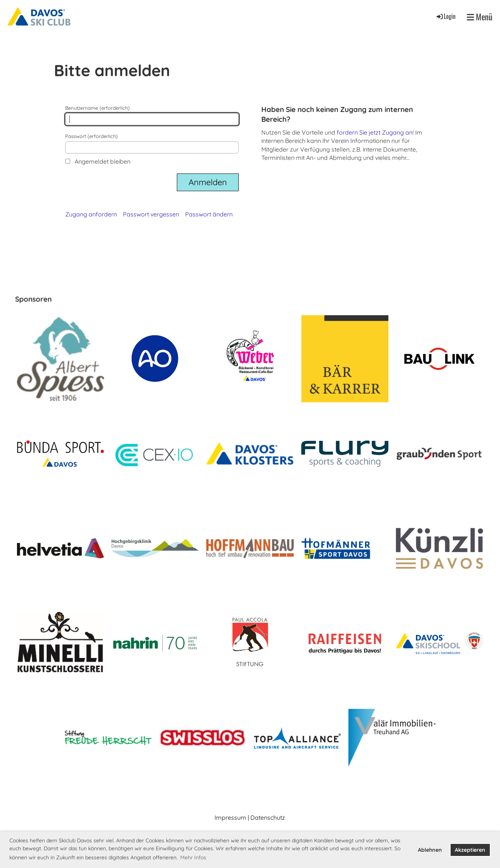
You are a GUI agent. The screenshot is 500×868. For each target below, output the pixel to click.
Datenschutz (268, 817)
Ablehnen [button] (430, 850)
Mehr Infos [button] (193, 857)
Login (446, 16)
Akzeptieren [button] (470, 850)
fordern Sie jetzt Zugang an (375, 132)
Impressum (230, 817)
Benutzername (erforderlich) (152, 115)
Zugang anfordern (91, 214)
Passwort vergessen (151, 214)
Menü (480, 17)
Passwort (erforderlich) (152, 143)
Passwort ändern (209, 214)
